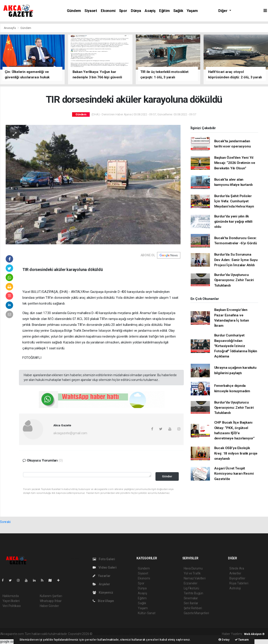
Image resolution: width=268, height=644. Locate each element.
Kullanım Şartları (51, 596)
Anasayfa (10, 28)
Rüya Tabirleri (239, 583)
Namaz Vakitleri (195, 578)
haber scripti (140, 634)
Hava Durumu (193, 568)
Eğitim (164, 11)
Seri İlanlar (191, 603)
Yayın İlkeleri (11, 601)
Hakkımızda (11, 596)
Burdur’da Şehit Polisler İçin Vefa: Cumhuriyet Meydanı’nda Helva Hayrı (234, 201)
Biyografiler (237, 578)
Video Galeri (105, 567)
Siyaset (91, 11)
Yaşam (192, 11)
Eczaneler (191, 583)
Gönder (167, 476)
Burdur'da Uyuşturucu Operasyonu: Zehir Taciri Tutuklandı (234, 280)
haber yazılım (158, 634)
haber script (176, 634)
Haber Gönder (49, 606)
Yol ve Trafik (192, 573)
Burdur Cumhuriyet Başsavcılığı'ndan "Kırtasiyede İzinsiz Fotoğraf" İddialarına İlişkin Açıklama (236, 346)
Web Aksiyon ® (254, 634)
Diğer (223, 11)
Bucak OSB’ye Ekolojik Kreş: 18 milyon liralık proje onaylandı (236, 453)
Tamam (242, 640)
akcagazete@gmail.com (70, 433)
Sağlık (178, 11)
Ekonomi (108, 11)
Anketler (235, 573)
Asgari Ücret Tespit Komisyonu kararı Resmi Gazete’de (234, 474)
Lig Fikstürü (192, 588)
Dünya (136, 11)
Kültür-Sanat (147, 613)
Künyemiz (103, 593)
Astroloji (235, 588)
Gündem (74, 11)
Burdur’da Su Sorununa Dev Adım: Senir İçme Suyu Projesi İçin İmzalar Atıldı (236, 260)
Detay (224, 640)
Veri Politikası (12, 606)
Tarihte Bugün (194, 593)
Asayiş (150, 11)
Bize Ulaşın (103, 601)
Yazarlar (102, 576)
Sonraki (5, 522)
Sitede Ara (237, 568)
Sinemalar (191, 598)
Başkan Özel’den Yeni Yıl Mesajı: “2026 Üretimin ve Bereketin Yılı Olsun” (235, 163)
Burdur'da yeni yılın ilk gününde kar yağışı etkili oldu (233, 222)
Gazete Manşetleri (196, 613)
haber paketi (122, 634)
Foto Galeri (104, 559)
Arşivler (101, 584)
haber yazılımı (103, 634)
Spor (123, 11)
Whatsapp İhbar (51, 601)
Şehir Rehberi (193, 608)
